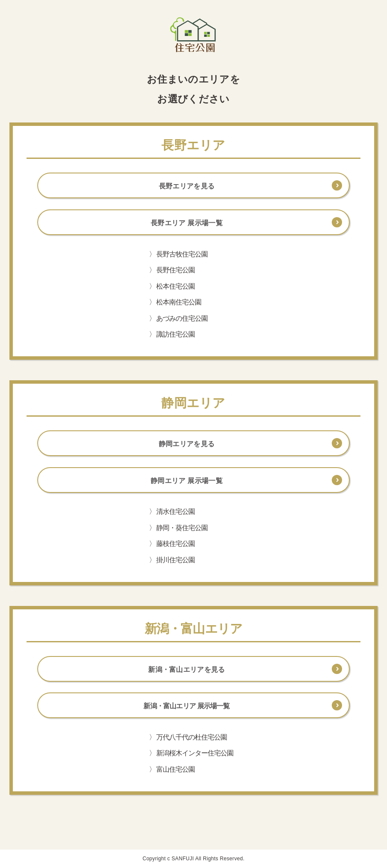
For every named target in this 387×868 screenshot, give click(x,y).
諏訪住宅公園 (176, 334)
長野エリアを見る (187, 186)
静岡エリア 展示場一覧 (187, 481)
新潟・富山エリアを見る (187, 670)
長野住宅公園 (176, 270)
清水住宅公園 (176, 512)
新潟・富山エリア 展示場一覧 (186, 706)
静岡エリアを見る (187, 444)
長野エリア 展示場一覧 (187, 223)
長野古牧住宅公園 (182, 254)
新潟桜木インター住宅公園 (195, 753)
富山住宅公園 (176, 769)
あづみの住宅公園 (182, 318)
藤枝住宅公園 (176, 544)
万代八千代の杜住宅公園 (192, 737)
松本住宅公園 (176, 286)
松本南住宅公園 (179, 302)
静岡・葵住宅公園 (182, 528)
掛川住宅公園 (176, 560)
